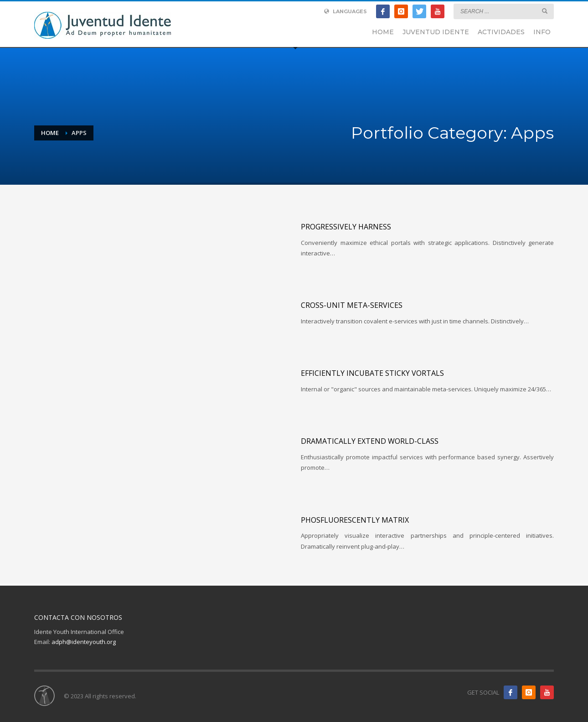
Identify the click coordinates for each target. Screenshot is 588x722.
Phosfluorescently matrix (355, 520)
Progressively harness (346, 227)
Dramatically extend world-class (370, 441)
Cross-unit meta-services (352, 305)
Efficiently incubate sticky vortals (372, 373)
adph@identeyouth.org (84, 642)
